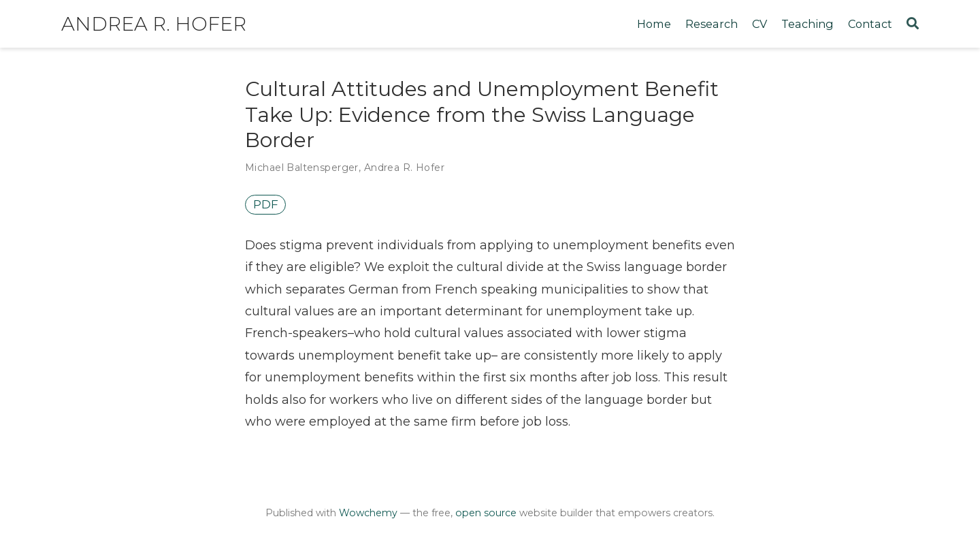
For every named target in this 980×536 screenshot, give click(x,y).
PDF (266, 204)
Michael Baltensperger (302, 168)
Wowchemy (368, 513)
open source (486, 513)
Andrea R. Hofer (154, 24)
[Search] (913, 24)
